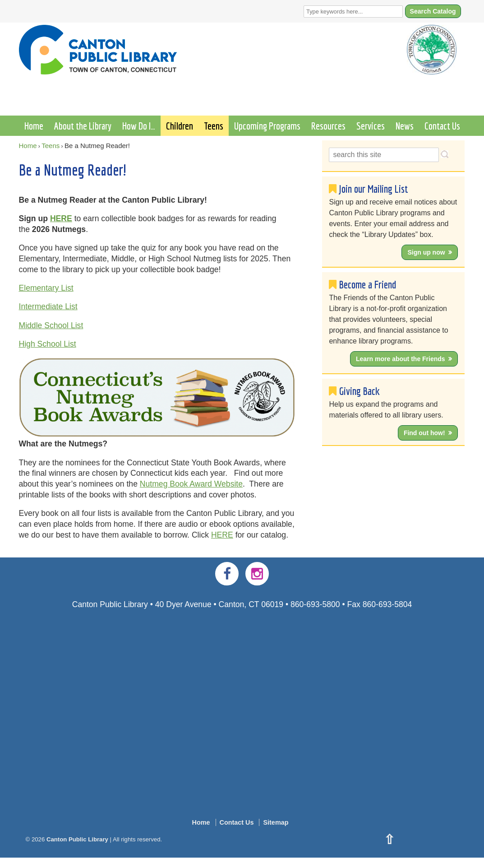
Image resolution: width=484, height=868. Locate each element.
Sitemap (276, 822)
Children (180, 126)
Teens (214, 126)
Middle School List (51, 325)
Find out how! (424, 433)
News (405, 126)
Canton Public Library (77, 839)
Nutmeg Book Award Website (191, 484)
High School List (48, 344)
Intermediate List (48, 306)
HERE (61, 218)
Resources (328, 126)
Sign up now (426, 252)
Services (371, 126)
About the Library (83, 126)
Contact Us (442, 126)
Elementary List (46, 288)
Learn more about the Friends (401, 359)
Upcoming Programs (267, 126)
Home (34, 126)
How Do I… (139, 126)
